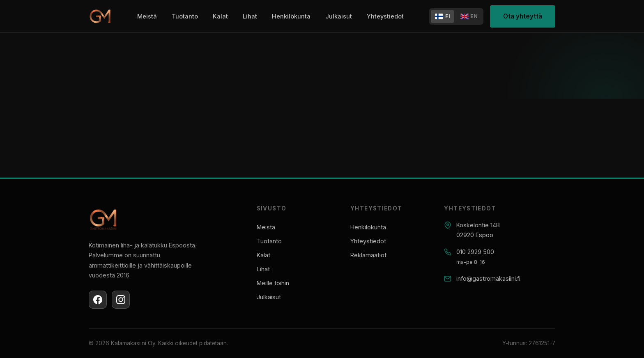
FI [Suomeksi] (443, 16)
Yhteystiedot (385, 16)
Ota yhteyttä (523, 16)
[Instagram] (121, 300)
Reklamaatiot (368, 255)
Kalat (220, 16)
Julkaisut (339, 16)
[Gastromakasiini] (100, 17)
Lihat (250, 16)
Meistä (147, 16)
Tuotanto (185, 16)
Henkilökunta (291, 16)
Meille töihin (273, 283)
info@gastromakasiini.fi (488, 278)
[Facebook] (98, 300)
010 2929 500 (475, 252)
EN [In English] (469, 16)
